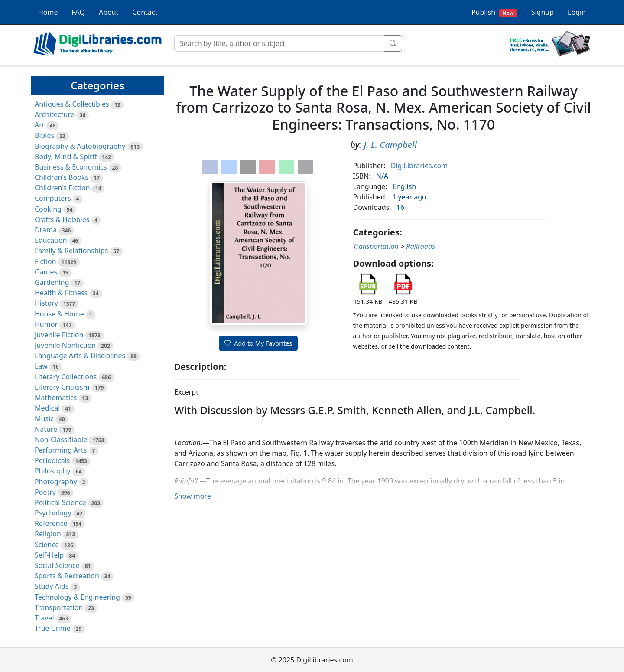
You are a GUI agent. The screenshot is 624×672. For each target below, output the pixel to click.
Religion (48, 534)
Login (577, 12)
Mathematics (56, 398)
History (46, 303)
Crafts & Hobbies (62, 219)
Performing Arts (61, 450)
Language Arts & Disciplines (80, 356)
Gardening (52, 282)
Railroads (421, 246)
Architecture (55, 114)
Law (41, 366)
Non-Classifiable (61, 440)
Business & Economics (71, 167)
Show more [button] (193, 496)
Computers (53, 198)
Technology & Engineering (77, 597)
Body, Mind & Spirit (66, 157)
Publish (494, 12)
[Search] (279, 43)
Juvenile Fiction (59, 335)
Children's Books (62, 177)
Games (46, 272)
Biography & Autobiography (80, 146)
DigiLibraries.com (419, 166)
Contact (145, 12)
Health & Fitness (61, 293)
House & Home (59, 314)
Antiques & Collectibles (72, 104)
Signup (543, 12)
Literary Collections (66, 377)
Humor (46, 324)
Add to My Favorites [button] (258, 343)
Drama (46, 230)
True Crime (53, 628)
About (109, 12)
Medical (47, 408)
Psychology (53, 513)
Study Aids (52, 586)
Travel (44, 618)
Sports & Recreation (67, 576)
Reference (51, 523)
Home (48, 12)
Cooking (48, 209)
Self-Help (49, 555)
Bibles (44, 135)
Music (44, 418)
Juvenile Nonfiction (65, 345)
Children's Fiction (62, 188)
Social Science (57, 565)
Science (47, 545)
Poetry (45, 492)
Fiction (45, 261)
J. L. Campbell (390, 145)
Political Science (60, 502)
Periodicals (52, 460)
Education (51, 240)
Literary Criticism (62, 387)
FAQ (78, 12)
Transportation (59, 607)
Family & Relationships (71, 251)
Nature (46, 429)
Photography (56, 482)
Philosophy (53, 471)
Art (40, 125)
